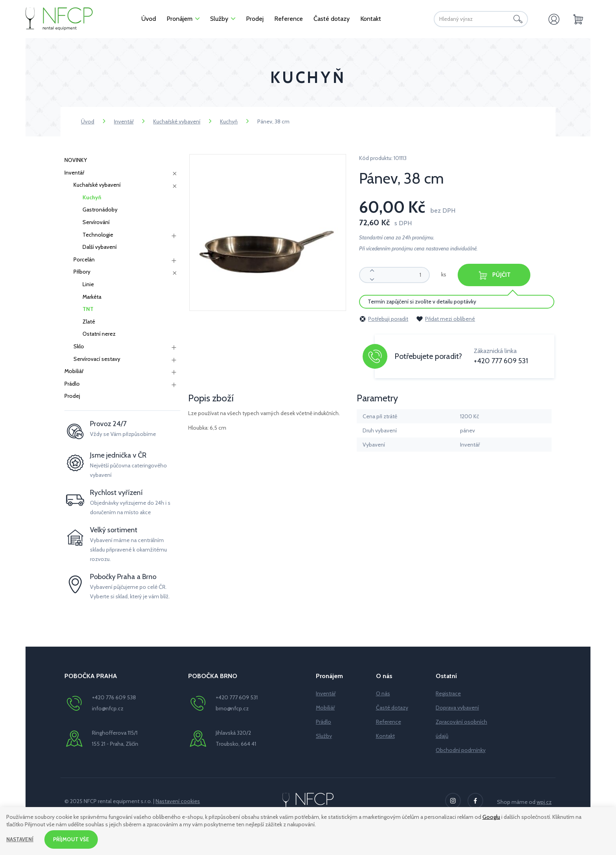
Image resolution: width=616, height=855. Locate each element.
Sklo (79, 346)
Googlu (491, 816)
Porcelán (84, 259)
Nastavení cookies (178, 801)
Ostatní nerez (99, 334)
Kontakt (385, 736)
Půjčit (501, 275)
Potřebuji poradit (384, 318)
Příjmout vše (73, 839)
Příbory (82, 272)
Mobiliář (74, 371)
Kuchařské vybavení (177, 121)
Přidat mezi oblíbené (445, 318)
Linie (88, 284)
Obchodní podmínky (461, 750)
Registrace (448, 693)
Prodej (72, 396)
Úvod (88, 121)
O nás (383, 693)
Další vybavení (100, 247)
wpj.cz (544, 802)
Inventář (124, 121)
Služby (324, 736)
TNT (88, 309)
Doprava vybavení (457, 708)
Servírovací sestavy (97, 359)
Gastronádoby (100, 210)
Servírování (96, 222)
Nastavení (21, 839)
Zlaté (89, 322)
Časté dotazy (392, 708)
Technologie (98, 235)
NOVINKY (76, 160)
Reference (389, 722)
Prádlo (72, 384)
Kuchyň (229, 121)
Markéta (92, 297)
